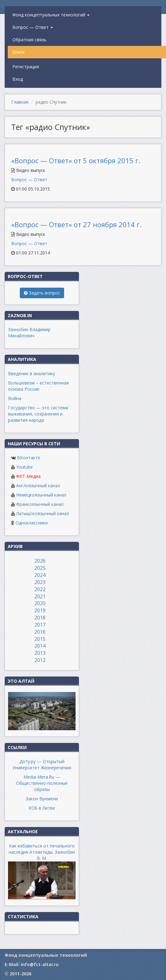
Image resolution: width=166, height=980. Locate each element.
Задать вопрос (42, 293)
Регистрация (26, 67)
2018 (40, 618)
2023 (40, 582)
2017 (40, 625)
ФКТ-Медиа (28, 476)
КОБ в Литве (42, 808)
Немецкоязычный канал (41, 495)
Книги (18, 52)
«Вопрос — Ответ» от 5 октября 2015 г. (76, 160)
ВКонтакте (29, 458)
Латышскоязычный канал (43, 513)
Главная (20, 102)
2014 (40, 646)
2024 (40, 575)
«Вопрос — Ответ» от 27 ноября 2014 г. (76, 224)
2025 (40, 568)
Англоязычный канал (38, 486)
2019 (40, 610)
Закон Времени (42, 799)
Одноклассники (32, 523)
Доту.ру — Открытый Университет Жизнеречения (42, 764)
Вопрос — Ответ (33, 27)
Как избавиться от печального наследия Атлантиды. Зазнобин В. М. (42, 852)
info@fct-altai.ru (40, 964)
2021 (40, 596)
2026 (40, 561)
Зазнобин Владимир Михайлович (29, 333)
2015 (40, 639)
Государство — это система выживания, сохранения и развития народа (38, 414)
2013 (40, 653)
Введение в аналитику (32, 373)
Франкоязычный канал (40, 504)
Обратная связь (29, 40)
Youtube (24, 467)
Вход (18, 79)
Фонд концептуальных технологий (51, 15)
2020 (40, 603)
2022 (40, 589)
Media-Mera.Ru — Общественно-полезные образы (42, 783)
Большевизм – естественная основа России (38, 386)
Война (15, 398)
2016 (40, 632)
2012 (40, 660)
